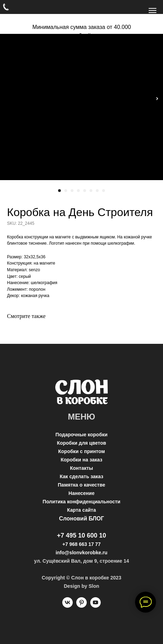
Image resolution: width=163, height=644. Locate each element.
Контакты (81, 468)
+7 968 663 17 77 (81, 544)
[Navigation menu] (153, 10)
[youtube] (95, 606)
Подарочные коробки (82, 435)
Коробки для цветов (82, 443)
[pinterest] (81, 606)
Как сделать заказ (81, 476)
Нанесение (81, 493)
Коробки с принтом (81, 451)
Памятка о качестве (81, 485)
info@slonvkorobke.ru (81, 553)
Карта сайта (81, 510)
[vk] (68, 606)
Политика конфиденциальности (81, 502)
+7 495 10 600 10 (82, 535)
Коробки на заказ (82, 460)
